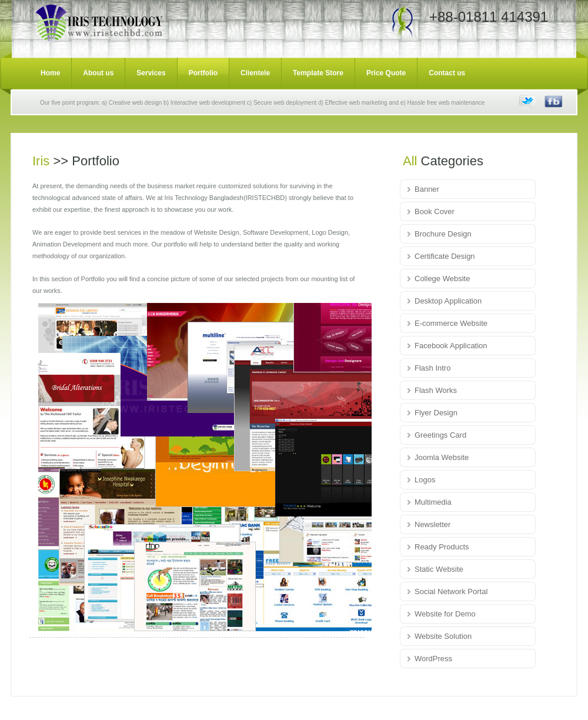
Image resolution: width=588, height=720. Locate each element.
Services (151, 73)
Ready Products (442, 547)
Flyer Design (436, 413)
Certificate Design (445, 256)
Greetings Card (440, 435)
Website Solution (443, 636)
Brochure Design (443, 234)
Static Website (439, 569)
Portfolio (203, 73)
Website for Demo (445, 614)
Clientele (255, 73)
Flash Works (436, 390)
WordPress (433, 659)
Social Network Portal (451, 591)
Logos (425, 480)
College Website (442, 279)
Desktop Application (448, 301)
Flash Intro (432, 368)
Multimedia (433, 502)
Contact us (447, 73)
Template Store (318, 73)
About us (98, 73)
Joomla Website (442, 457)
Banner (427, 189)
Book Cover (435, 211)
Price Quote (386, 73)
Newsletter (432, 524)
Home (50, 73)
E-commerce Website (451, 323)
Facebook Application (451, 346)
